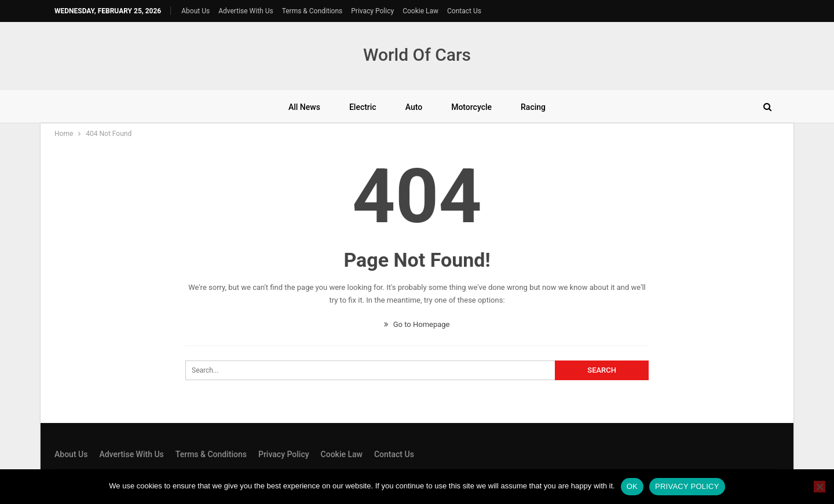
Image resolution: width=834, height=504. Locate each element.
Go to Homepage (417, 324)
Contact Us (464, 11)
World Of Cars (417, 55)
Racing (533, 107)
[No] (820, 487)
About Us (195, 11)
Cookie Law (420, 11)
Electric (363, 107)
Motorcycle (471, 107)
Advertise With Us (246, 11)
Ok (632, 486)
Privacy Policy (372, 11)
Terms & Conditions (312, 11)
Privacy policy (687, 486)
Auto (414, 107)
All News (304, 107)
